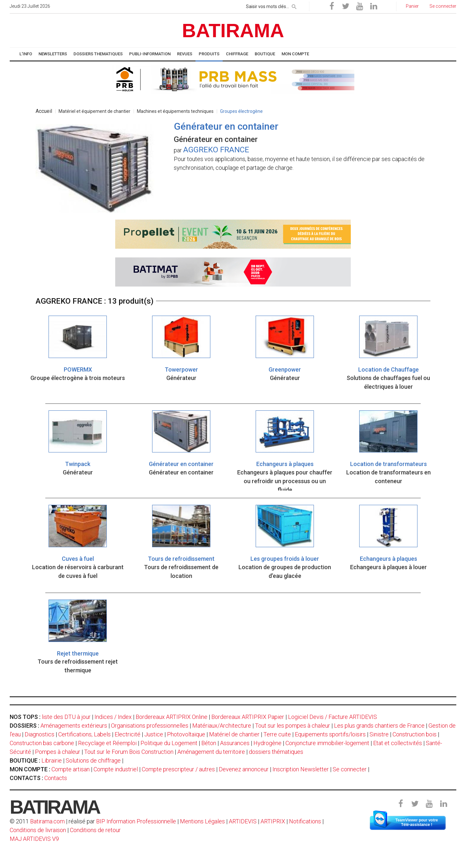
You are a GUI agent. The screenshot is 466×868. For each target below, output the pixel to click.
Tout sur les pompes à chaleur (293, 726)
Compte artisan (71, 769)
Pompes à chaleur (58, 752)
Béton (209, 743)
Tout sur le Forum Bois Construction (129, 752)
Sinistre (379, 734)
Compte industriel (116, 769)
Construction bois (415, 734)
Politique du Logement (169, 743)
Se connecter (350, 769)
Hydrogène (267, 743)
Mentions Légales (202, 821)
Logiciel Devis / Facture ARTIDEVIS (333, 717)
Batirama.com (47, 821)
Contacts (56, 778)
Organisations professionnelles (150, 726)
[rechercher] (294, 5)
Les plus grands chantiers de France (379, 726)
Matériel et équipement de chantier (94, 111)
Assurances (235, 743)
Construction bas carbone (42, 743)
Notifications (306, 821)
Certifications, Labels (84, 734)
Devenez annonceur (244, 769)
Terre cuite (277, 734)
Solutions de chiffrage (93, 760)
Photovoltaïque (186, 734)
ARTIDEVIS (243, 821)
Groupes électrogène (241, 111)
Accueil (44, 111)
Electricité (128, 734)
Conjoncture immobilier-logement (327, 743)
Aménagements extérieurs (74, 726)
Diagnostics (39, 734)
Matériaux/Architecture (222, 726)
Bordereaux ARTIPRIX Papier (248, 717)
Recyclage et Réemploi (107, 743)
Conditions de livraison (38, 830)
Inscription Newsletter (301, 769)
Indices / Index (113, 717)
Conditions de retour (95, 830)
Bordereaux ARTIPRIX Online (172, 717)
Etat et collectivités (398, 743)
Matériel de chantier (234, 734)
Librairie (52, 760)
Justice (154, 734)
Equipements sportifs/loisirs (330, 734)
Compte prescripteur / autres (178, 769)
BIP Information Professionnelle (136, 821)
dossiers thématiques (276, 752)
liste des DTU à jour (66, 717)
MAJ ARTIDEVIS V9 (34, 839)
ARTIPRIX (273, 821)
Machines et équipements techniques (175, 111)
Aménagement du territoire (211, 752)
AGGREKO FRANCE (216, 150)
